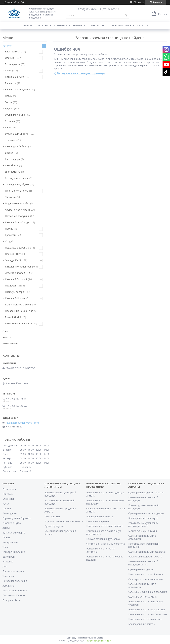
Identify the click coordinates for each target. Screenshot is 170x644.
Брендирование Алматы (100, 516)
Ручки (8, 70)
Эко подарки (10, 513)
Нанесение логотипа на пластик (105, 526)
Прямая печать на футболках (103, 539)
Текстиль (8, 494)
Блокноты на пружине (17, 89)
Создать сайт (11, 2)
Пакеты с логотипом (17, 191)
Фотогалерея (10, 343)
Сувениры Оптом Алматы (143, 597)
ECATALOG (142, 25)
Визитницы (9, 557)
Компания (61, 25)
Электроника (12, 52)
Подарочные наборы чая (19, 311)
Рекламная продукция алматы (145, 557)
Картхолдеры (13, 159)
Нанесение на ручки (98, 521)
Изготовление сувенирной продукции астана (143, 563)
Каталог (43, 25)
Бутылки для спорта (14, 533)
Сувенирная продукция (141, 569)
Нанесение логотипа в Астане (145, 619)
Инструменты (13, 172)
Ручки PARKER (13, 317)
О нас (6, 331)
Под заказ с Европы (16, 248)
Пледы (9, 96)
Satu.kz (100, 638)
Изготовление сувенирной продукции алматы (143, 524)
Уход (8, 241)
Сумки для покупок (16, 115)
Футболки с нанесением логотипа (106, 544)
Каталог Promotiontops (18, 267)
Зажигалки (8, 586)
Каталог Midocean (15, 298)
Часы (8, 127)
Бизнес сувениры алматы (143, 531)
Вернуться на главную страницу (81, 73)
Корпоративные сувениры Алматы (64, 521)
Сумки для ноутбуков (17, 184)
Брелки (9, 153)
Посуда (9, 229)
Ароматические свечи (17, 210)
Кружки (9, 108)
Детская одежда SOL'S (18, 273)
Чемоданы (11, 140)
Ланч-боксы (12, 165)
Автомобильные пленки (19, 323)
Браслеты (10, 235)
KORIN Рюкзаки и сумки (18, 305)
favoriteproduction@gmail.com (22, 423)
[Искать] (126, 15)
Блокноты (11, 83)
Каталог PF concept (16, 279)
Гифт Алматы (52, 516)
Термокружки (13, 64)
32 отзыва (139, 2)
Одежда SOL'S (13, 260)
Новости (7, 337)
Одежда (9, 58)
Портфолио (98, 25)
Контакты (79, 25)
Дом (5, 566)
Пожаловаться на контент (99, 641)
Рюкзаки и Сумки (14, 77)
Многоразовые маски (15, 590)
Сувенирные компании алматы (146, 579)
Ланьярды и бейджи (16, 146)
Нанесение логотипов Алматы (146, 574)
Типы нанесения (121, 25)
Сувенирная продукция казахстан (147, 552)
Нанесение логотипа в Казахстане (148, 614)
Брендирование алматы (142, 624)
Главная (27, 25)
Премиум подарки (15, 292)
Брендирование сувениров (143, 518)
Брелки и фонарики (13, 571)
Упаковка (10, 197)
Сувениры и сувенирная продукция (148, 592)
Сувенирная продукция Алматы (146, 492)
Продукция (11, 286)
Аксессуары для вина (17, 178)
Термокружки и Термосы (17, 518)
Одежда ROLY (13, 254)
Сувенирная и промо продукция (146, 513)
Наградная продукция (17, 216)
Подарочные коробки (17, 203)
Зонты (9, 102)
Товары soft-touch (13, 600)
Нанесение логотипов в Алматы (147, 609)
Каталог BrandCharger (17, 222)
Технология (9, 489)
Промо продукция (55, 526)
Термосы (10, 121)
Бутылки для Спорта (17, 134)
